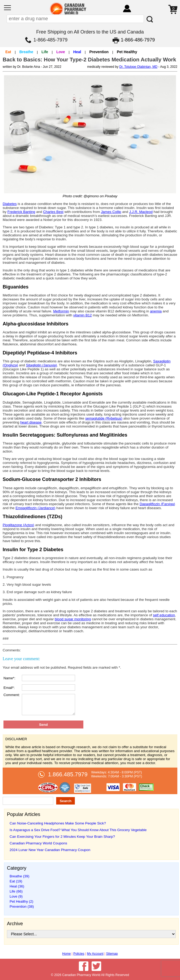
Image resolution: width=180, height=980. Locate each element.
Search (66, 801)
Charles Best (53, 212)
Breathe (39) (19, 876)
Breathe (26, 52)
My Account (95, 954)
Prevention (99, 52)
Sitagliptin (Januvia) (41, 365)
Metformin (61, 311)
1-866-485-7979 (50, 40)
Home (67, 954)
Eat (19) (16, 881)
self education (164, 615)
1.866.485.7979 (68, 774)
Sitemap (112, 954)
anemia (156, 311)
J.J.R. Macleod (141, 212)
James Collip (111, 212)
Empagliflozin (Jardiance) (35, 508)
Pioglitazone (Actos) (19, 525)
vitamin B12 (83, 315)
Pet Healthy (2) (21, 901)
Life (45, 52)
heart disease (31, 422)
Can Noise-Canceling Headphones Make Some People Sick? (58, 823)
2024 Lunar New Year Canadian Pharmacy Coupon (50, 850)
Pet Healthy (127, 52)
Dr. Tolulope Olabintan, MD (138, 67)
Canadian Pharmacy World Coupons (38, 843)
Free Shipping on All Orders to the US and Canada (90, 32)
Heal (77, 52)
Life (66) (16, 891)
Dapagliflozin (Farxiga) (157, 504)
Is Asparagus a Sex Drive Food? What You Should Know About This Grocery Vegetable (78, 830)
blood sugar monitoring (73, 619)
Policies (79, 954)
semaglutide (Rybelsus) (104, 418)
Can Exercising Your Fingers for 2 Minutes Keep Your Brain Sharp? (62, 837)
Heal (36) (17, 886)
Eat (8, 52)
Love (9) (16, 896)
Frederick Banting (21, 212)
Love (61, 52)
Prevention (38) (22, 906)
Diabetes (10, 204)
